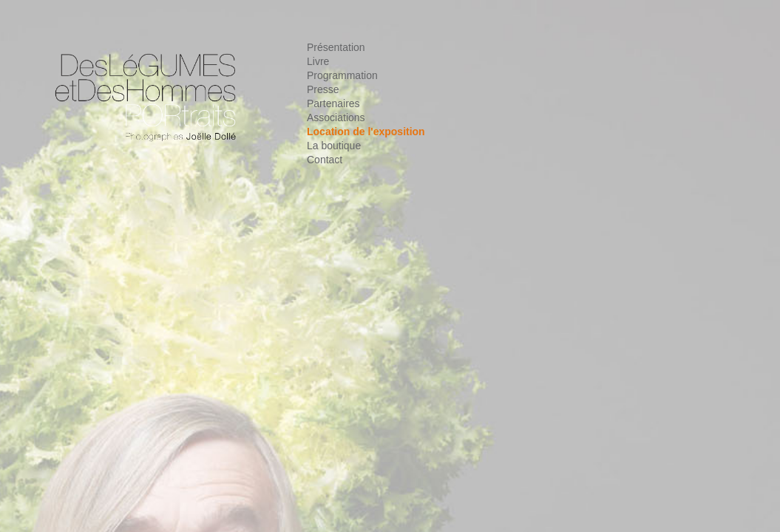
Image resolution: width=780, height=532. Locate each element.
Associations (336, 117)
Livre (318, 61)
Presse (323, 89)
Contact (325, 160)
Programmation (342, 75)
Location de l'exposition (366, 132)
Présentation (336, 47)
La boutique (334, 146)
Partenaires (333, 103)
